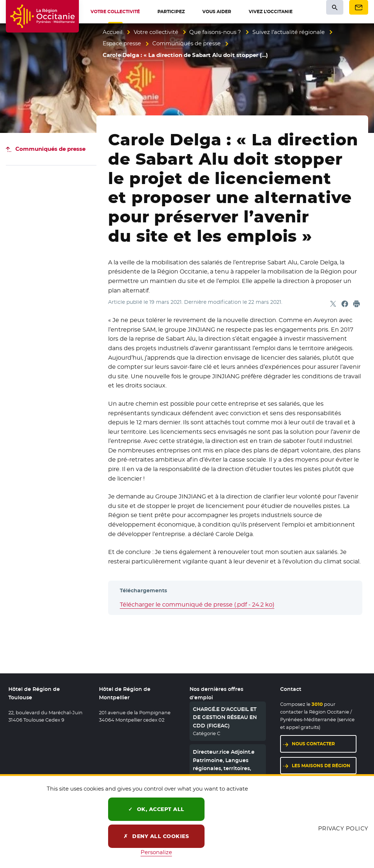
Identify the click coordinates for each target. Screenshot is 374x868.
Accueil (112, 32)
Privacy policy (343, 828)
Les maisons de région (321, 766)
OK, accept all (156, 809)
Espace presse (122, 43)
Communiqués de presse (186, 43)
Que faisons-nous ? (215, 32)
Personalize (156, 852)
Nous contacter (313, 744)
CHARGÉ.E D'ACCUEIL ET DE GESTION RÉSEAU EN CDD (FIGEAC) (225, 717)
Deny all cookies (156, 836)
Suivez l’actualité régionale (289, 32)
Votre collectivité (156, 32)
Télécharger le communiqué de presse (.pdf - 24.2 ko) (197, 605)
